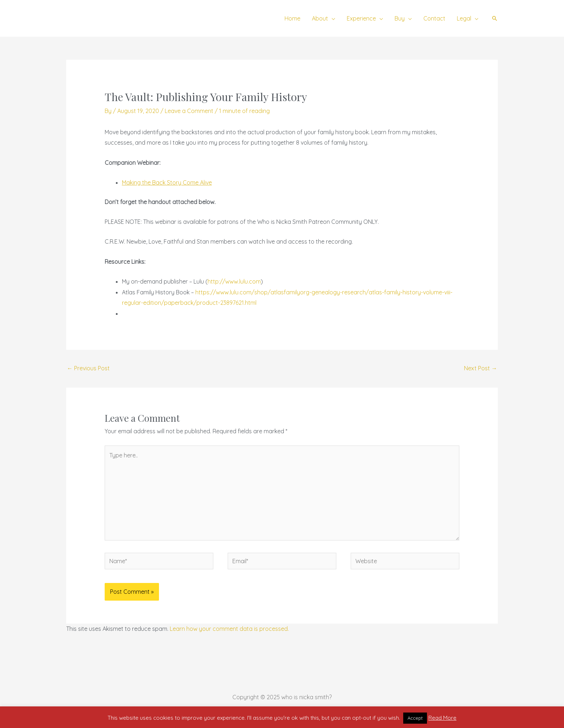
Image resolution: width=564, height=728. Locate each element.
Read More (442, 718)
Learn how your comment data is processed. (229, 629)
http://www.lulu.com (234, 281)
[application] (332, 18)
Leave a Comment (189, 111)
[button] (495, 18)
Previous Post (88, 368)
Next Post (481, 368)
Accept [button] (415, 718)
